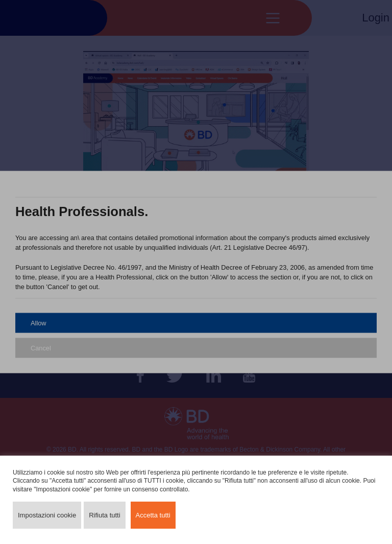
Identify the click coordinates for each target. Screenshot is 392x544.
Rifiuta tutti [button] (104, 515)
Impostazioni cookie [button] (47, 515)
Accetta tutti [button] (153, 515)
